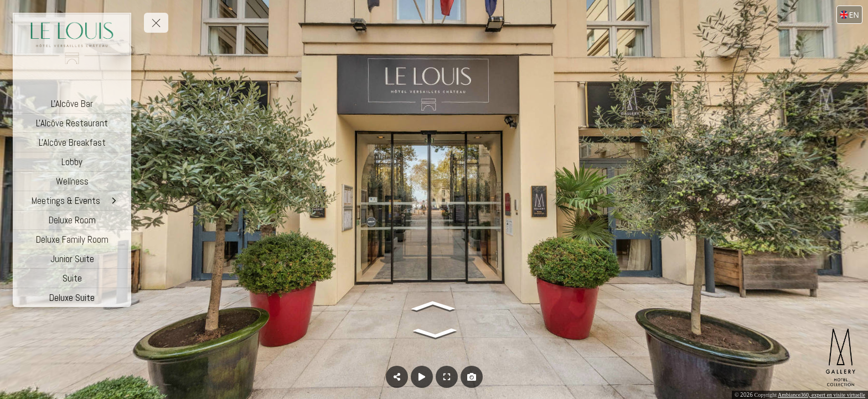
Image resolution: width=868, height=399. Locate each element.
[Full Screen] (447, 377)
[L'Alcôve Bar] (72, 104)
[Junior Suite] (72, 259)
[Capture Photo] (472, 377)
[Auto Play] (422, 377)
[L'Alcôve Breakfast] (72, 142)
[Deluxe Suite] (72, 298)
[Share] (397, 377)
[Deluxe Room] (72, 220)
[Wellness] (72, 181)
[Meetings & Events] (72, 201)
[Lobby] (72, 162)
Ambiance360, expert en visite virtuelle (821, 395)
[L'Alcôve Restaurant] (72, 123)
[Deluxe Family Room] (72, 239)
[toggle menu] (156, 23)
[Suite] (72, 278)
